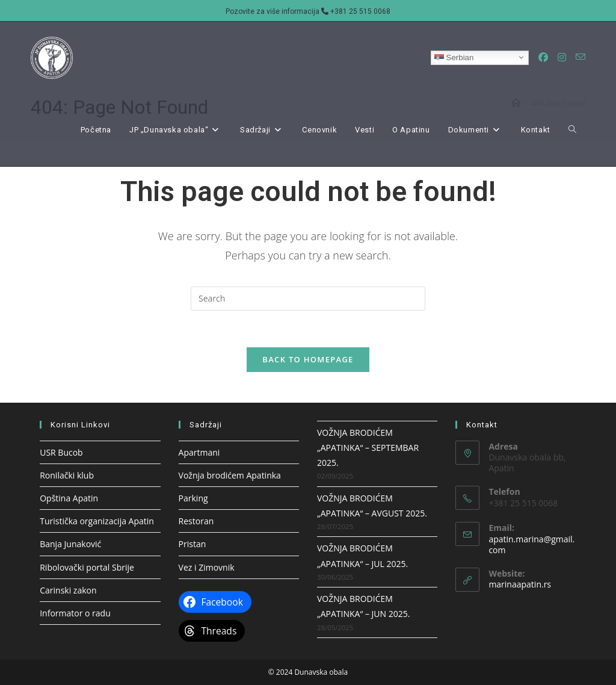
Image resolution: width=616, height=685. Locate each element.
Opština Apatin (69, 498)
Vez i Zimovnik (207, 567)
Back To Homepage (308, 359)
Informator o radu (75, 613)
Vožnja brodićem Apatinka (230, 475)
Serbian (454, 57)
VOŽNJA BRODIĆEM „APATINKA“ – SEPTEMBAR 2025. (368, 448)
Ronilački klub (67, 475)
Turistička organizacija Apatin (97, 521)
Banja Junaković (70, 544)
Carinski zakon (68, 590)
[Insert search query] (308, 299)
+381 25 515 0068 (360, 11)
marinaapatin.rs (520, 584)
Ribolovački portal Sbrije (87, 567)
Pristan (192, 544)
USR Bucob (61, 452)
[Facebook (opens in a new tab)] (543, 57)
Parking (193, 498)
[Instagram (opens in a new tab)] (562, 57)
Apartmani (199, 452)
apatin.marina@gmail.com (531, 544)
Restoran (196, 521)
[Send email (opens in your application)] (581, 57)
